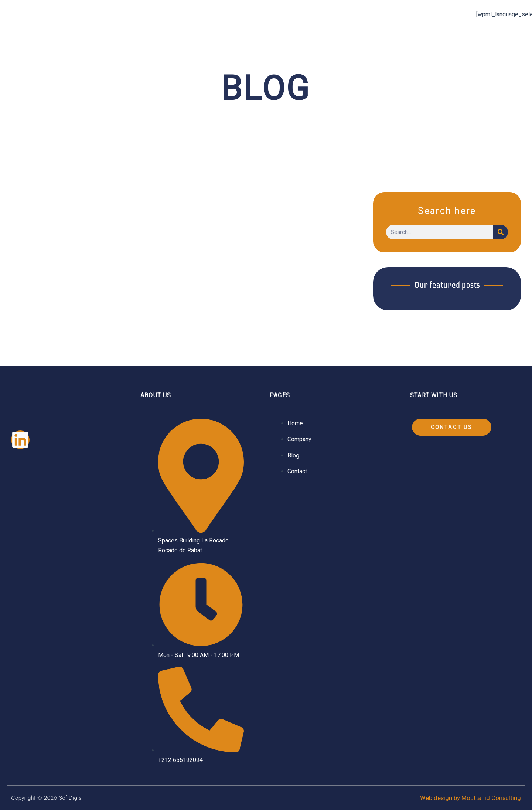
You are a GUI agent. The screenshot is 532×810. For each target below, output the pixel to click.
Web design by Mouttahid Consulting (470, 798)
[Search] (501, 232)
